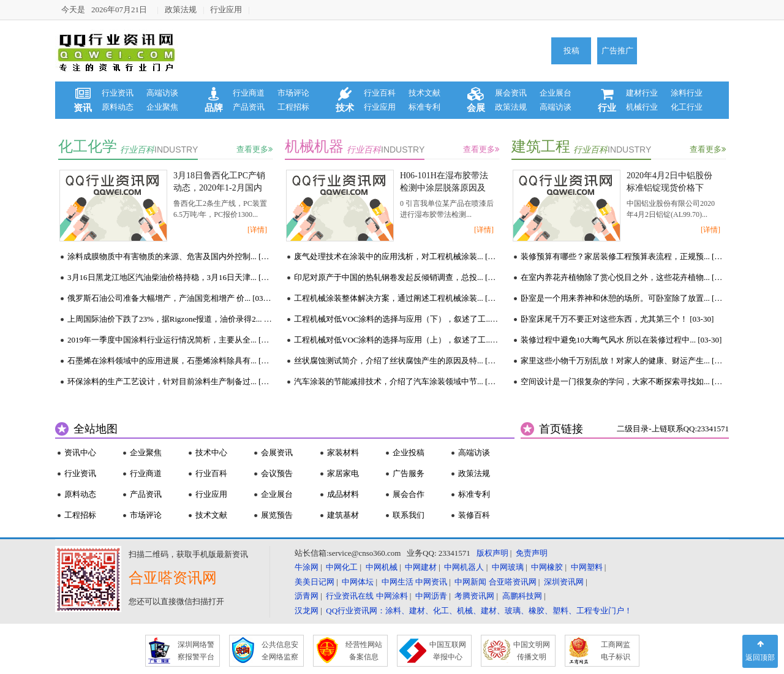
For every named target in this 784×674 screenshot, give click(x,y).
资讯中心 (80, 452)
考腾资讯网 (474, 596)
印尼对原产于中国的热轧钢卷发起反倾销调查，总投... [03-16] (397, 277)
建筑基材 (343, 515)
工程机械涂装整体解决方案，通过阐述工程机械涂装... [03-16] (397, 298)
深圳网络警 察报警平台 (196, 651)
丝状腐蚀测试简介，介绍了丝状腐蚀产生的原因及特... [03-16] (397, 361)
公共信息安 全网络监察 (280, 651)
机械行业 (642, 107)
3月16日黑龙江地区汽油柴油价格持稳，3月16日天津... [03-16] (170, 277)
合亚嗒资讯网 (513, 582)
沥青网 (307, 596)
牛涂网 (307, 567)
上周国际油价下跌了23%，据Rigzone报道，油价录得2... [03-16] (170, 319)
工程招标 (293, 107)
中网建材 (421, 567)
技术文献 (424, 93)
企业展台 (556, 93)
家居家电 (343, 473)
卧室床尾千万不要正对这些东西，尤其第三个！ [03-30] (617, 319)
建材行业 (642, 93)
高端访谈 (162, 93)
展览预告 (277, 515)
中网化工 (342, 567)
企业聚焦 (162, 107)
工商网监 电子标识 (616, 651)
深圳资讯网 (564, 582)
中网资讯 (431, 582)
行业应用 (226, 9)
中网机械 (382, 567)
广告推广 (617, 51)
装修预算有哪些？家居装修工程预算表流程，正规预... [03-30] (623, 256)
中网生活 (398, 582)
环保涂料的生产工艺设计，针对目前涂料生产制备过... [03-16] (170, 381)
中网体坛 (358, 582)
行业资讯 (118, 93)
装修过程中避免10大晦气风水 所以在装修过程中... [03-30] (621, 340)
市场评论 (293, 93)
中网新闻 (470, 582)
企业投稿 (409, 452)
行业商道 (249, 93)
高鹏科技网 (522, 596)
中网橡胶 (547, 567)
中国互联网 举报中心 (448, 651)
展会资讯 (511, 93)
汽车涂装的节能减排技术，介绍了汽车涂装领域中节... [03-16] (397, 381)
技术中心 (211, 452)
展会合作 (409, 494)
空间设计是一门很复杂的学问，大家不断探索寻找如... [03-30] (623, 381)
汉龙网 (307, 611)
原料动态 (118, 107)
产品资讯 (249, 107)
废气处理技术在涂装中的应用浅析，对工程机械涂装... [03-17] (397, 256)
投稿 (571, 51)
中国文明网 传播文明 (532, 651)
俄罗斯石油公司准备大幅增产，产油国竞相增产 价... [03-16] (170, 298)
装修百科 (474, 515)
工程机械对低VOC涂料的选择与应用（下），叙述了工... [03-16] (397, 319)
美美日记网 (315, 582)
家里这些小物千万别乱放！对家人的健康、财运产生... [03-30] (623, 361)
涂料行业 (687, 93)
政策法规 (181, 9)
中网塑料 (587, 567)
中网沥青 (431, 596)
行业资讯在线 (350, 596)
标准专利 (424, 107)
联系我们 (409, 515)
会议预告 (277, 473)
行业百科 (380, 93)
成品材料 (343, 494)
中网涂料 (392, 596)
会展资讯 (277, 452)
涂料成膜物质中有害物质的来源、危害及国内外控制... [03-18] (170, 256)
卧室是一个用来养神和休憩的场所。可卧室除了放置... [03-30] (623, 298)
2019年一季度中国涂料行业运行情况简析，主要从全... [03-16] (170, 340)
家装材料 (343, 452)
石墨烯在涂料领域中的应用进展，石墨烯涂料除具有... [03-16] (170, 361)
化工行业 (687, 107)
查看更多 (254, 149)
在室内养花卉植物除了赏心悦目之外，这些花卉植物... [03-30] (623, 277)
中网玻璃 (508, 567)
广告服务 (409, 473)
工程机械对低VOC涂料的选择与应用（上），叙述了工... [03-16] (397, 340)
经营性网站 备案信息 (364, 651)
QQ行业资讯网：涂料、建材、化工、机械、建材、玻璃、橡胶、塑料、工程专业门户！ (479, 611)
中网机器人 (464, 567)
